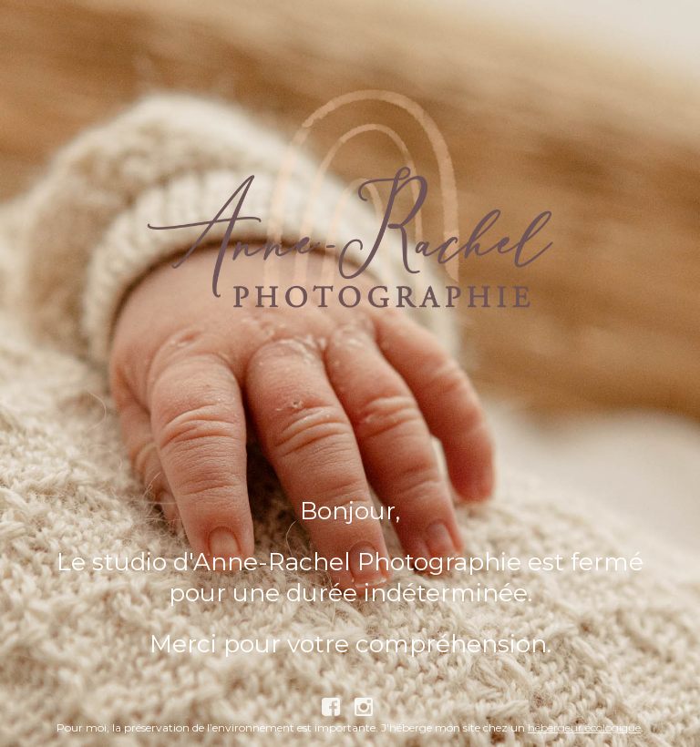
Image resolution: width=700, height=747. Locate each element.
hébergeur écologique (584, 727)
